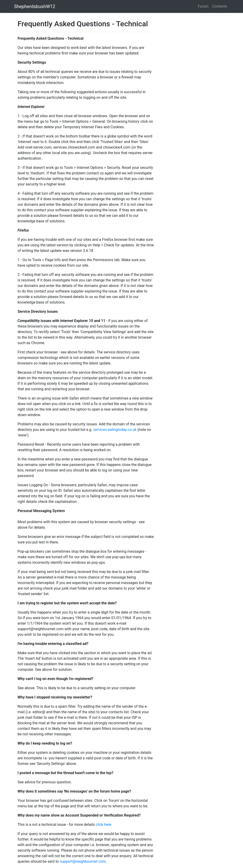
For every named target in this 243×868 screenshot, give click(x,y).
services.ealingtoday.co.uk (115, 430)
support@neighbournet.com (83, 861)
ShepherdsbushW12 (35, 6)
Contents (220, 6)
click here (103, 825)
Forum (203, 6)
